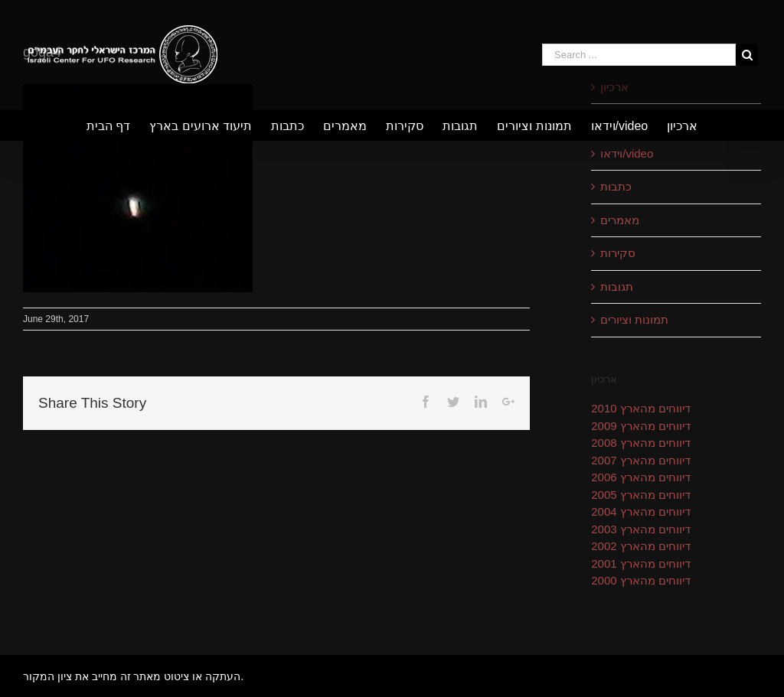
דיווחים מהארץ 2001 (641, 563)
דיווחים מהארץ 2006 (641, 477)
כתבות (616, 186)
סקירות (618, 253)
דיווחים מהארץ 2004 (641, 511)
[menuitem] (118, 125)
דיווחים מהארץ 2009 (641, 426)
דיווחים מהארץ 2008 (641, 443)
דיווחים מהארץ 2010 (641, 408)
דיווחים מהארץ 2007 (641, 460)
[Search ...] (639, 55)
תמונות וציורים (634, 319)
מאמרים (620, 220)
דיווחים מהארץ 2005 (641, 495)
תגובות (617, 287)
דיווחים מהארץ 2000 (641, 580)
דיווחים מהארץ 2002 (641, 546)
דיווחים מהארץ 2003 (641, 529)
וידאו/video (627, 153)
